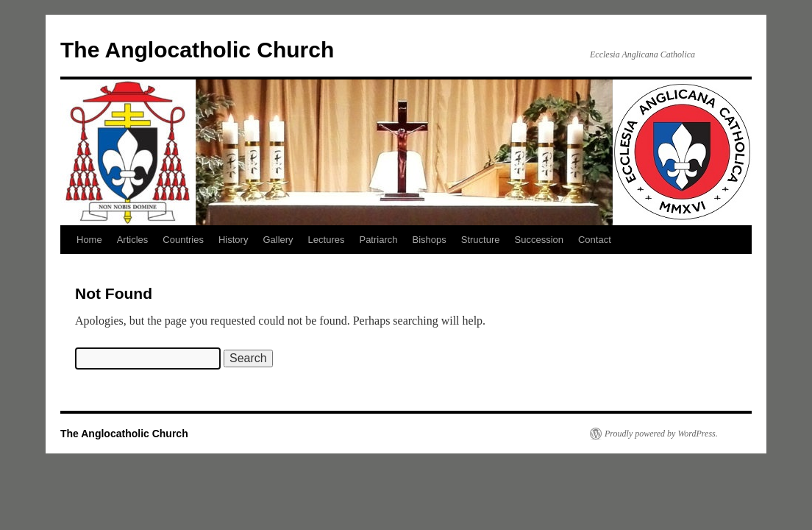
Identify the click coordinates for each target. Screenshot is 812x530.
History (233, 240)
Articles (133, 240)
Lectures (327, 240)
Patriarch (378, 240)
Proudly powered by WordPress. (661, 434)
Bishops (430, 240)
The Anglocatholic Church (197, 50)
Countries (183, 240)
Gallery (278, 240)
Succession (539, 240)
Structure (481, 240)
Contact (595, 240)
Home (89, 240)
